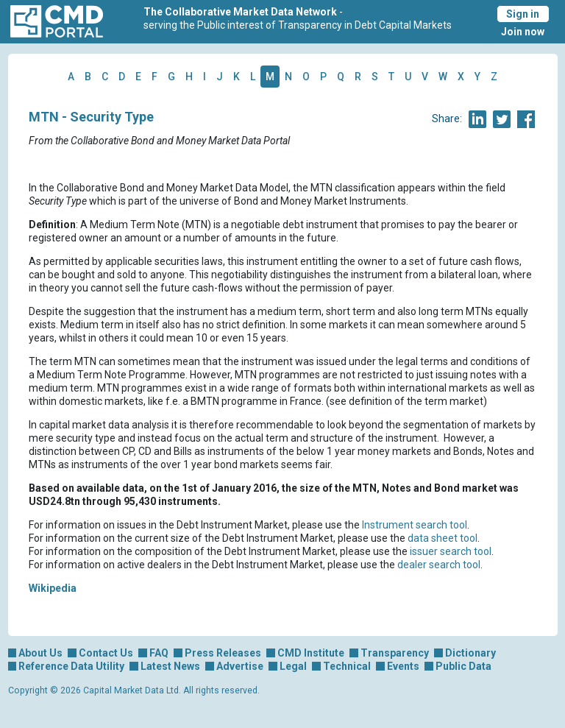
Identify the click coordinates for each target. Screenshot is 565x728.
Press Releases (223, 653)
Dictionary (470, 653)
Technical (347, 666)
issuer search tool (451, 551)
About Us (40, 653)
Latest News (170, 666)
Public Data (463, 666)
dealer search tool (439, 565)
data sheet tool (443, 538)
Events (403, 666)
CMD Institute (311, 653)
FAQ (159, 653)
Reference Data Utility (71, 666)
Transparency (395, 653)
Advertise (240, 666)
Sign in (523, 14)
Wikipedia (53, 588)
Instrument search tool (415, 525)
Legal (293, 666)
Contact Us (106, 653)
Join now (523, 32)
